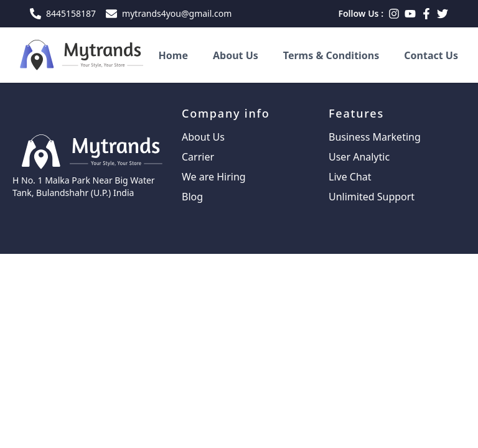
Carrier (198, 157)
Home (173, 55)
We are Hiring (214, 177)
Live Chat (350, 177)
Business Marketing (375, 137)
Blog (192, 197)
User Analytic (359, 157)
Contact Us (431, 55)
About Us (236, 55)
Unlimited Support (372, 197)
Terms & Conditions (331, 55)
